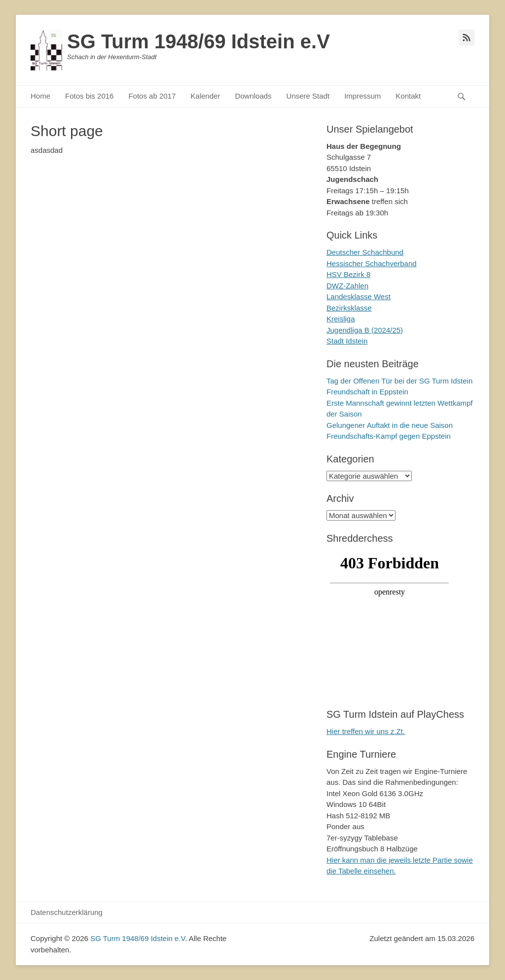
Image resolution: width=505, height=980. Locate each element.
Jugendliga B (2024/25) (365, 330)
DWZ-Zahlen (347, 286)
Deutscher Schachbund (365, 252)
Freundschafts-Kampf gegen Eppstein (389, 436)
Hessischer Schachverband (372, 263)
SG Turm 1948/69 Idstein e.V (198, 41)
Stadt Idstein (347, 341)
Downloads (253, 96)
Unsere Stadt (308, 96)
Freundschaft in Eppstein (367, 392)
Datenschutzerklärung (67, 912)
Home (40, 96)
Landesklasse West (359, 297)
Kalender (205, 96)
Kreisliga (341, 319)
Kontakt (408, 96)
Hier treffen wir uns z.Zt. (366, 731)
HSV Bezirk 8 (348, 274)
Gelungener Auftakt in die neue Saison (390, 425)
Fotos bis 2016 (89, 96)
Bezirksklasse (349, 308)
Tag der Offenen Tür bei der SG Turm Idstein (399, 381)
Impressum (362, 96)
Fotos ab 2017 (152, 96)
